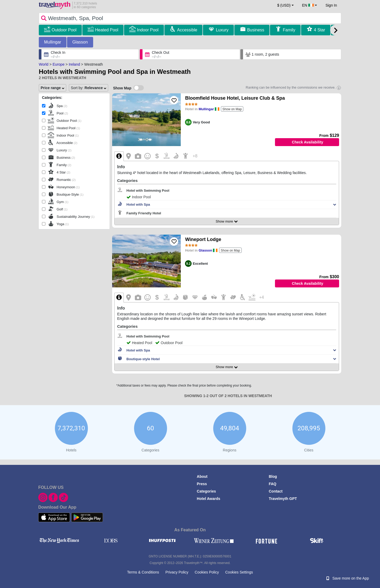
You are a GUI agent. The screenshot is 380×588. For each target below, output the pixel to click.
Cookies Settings (239, 572)
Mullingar (53, 42)
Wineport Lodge (203, 239)
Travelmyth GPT (283, 499)
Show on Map (232, 109)
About (202, 476)
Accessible (187, 30)
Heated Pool (107, 30)
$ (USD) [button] (284, 5)
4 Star (319, 30)
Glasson (80, 42)
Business (256, 30)
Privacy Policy (177, 572)
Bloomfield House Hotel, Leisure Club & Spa (235, 98)
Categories (206, 491)
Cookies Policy (207, 572)
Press (202, 484)
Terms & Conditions (143, 572)
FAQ (272, 484)
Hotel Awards (209, 499)
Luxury (222, 30)
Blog (273, 476)
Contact (275, 491)
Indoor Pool (148, 30)
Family (289, 30)
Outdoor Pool (64, 30)
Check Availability (308, 142)
